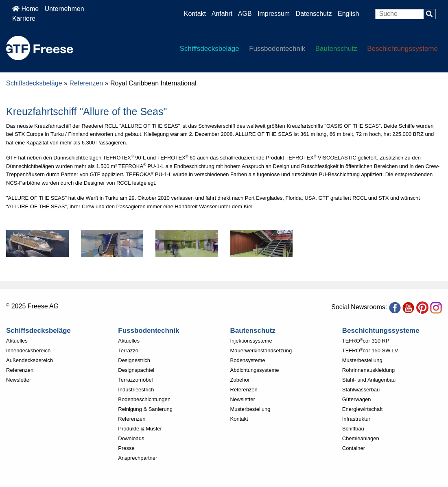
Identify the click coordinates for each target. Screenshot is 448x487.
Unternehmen (64, 9)
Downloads (131, 438)
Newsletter (19, 380)
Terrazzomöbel (135, 380)
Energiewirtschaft (363, 409)
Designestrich (134, 360)
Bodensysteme (248, 360)
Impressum (274, 14)
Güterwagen (357, 399)
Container (354, 448)
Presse (126, 448)
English (348, 14)
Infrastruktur (356, 419)
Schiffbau (353, 429)
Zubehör (240, 380)
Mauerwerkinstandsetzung (261, 351)
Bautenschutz (336, 49)
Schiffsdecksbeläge (210, 49)
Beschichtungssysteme (402, 49)
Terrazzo (128, 351)
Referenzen (86, 83)
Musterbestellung (250, 409)
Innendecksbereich (28, 351)
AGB (245, 14)
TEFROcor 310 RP (366, 341)
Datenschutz (315, 14)
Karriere (24, 19)
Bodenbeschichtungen (144, 399)
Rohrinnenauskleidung (368, 370)
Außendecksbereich (30, 360)
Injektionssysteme (251, 341)
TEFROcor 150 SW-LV (370, 351)
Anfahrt (222, 14)
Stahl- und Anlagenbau (369, 380)
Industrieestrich (136, 390)
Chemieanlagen (361, 438)
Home (25, 9)
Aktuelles (17, 341)
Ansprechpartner (138, 458)
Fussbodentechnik (277, 49)
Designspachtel (136, 370)
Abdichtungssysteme (255, 370)
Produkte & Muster (140, 429)
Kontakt (195, 14)
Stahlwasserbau (361, 390)
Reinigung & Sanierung (145, 409)
